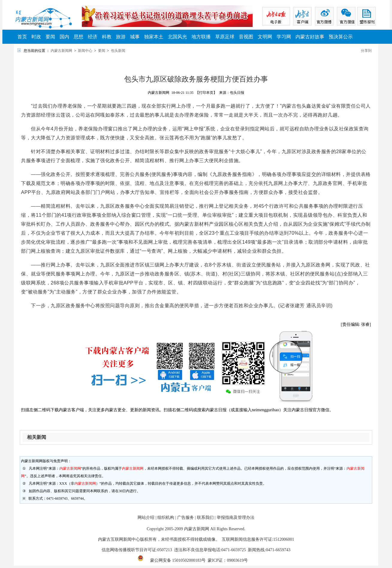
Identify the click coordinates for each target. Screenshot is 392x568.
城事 (135, 37)
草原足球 (225, 37)
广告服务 (186, 517)
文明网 (265, 37)
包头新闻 (118, 51)
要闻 (50, 37)
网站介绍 (146, 517)
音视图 (246, 37)
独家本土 (154, 37)
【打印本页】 (206, 93)
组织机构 (166, 517)
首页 (22, 37)
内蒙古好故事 (310, 37)
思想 (79, 37)
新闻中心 (85, 51)
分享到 (366, 51)
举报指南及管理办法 (236, 517)
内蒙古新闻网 (61, 51)
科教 (107, 37)
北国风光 (177, 37)
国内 (64, 37)
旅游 (121, 37)
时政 (36, 37)
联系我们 (205, 517)
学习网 (284, 37)
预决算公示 (341, 37)
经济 (93, 37)
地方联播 (201, 37)
